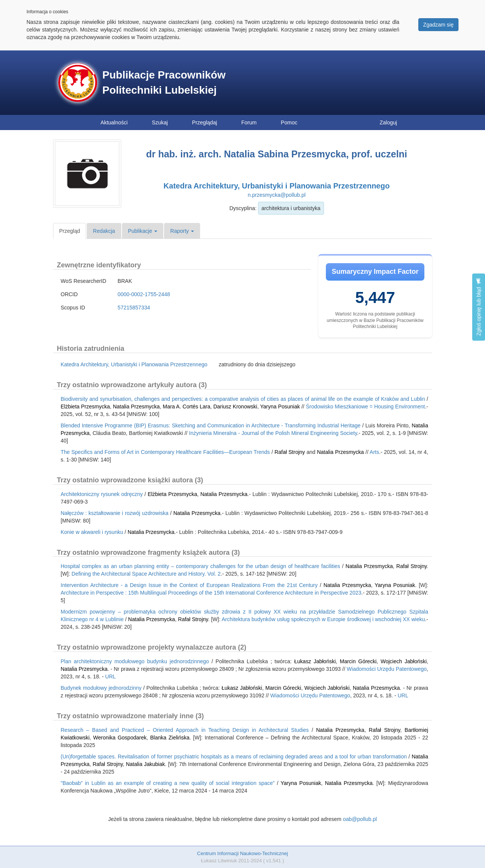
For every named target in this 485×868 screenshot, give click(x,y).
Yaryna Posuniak (280, 407)
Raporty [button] (182, 231)
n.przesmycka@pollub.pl (277, 195)
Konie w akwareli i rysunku (92, 532)
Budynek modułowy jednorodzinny (101, 688)
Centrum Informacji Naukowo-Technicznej (242, 853)
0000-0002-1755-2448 (144, 294)
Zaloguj (388, 122)
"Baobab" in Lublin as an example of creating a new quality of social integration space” (168, 783)
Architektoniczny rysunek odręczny (102, 494)
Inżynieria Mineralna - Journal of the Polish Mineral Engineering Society (273, 433)
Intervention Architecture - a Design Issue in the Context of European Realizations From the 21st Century (189, 585)
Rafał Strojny (289, 452)
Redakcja (104, 231)
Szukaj (160, 122)
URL (111, 677)
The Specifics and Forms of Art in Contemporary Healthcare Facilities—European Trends (165, 452)
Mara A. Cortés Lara (186, 407)
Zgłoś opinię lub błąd (479, 307)
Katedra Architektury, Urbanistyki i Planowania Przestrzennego (277, 186)
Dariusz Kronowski (235, 407)
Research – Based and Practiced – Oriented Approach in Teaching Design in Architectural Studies (185, 730)
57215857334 (134, 308)
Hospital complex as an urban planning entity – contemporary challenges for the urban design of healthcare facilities (200, 566)
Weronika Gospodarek (120, 738)
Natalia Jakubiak (145, 764)
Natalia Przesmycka (136, 407)
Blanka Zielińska (170, 738)
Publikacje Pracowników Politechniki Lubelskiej (164, 82)
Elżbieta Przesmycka (85, 407)
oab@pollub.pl (360, 819)
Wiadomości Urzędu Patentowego (387, 669)
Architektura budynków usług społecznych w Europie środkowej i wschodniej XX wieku (323, 619)
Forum (249, 122)
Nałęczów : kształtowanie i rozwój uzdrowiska (115, 513)
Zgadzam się (438, 25)
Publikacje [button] (143, 231)
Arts (375, 452)
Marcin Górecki (358, 661)
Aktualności (114, 122)
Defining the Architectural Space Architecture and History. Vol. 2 (146, 574)
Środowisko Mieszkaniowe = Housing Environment (365, 407)
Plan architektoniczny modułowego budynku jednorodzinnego (135, 661)
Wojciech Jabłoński (404, 661)
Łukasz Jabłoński (315, 661)
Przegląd (70, 231)
